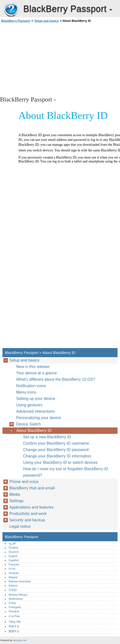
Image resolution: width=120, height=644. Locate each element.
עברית (12, 569)
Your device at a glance (37, 373)
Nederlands (16, 599)
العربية (12, 543)
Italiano (13, 585)
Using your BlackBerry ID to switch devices (60, 462)
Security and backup (27, 520)
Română (14, 611)
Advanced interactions (35, 411)
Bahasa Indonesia (20, 581)
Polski (12, 603)
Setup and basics (47, 21)
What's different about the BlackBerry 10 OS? (56, 379)
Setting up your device (36, 399)
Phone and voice (24, 482)
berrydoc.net (20, 640)
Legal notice (20, 526)
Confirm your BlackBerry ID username (56, 443)
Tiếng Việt (15, 622)
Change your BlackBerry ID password (56, 450)
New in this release (33, 367)
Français (14, 564)
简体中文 (14, 626)
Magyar (13, 577)
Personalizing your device (39, 418)
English (13, 556)
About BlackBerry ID (34, 431)
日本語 (13, 590)
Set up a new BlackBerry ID (47, 437)
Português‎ (15, 607)
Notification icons (31, 386)
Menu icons (26, 392)
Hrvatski (13, 573)
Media (15, 494)
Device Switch (28, 424)
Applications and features (31, 507)
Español (13, 560)
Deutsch (14, 552)
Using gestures (29, 405)
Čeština (13, 548)
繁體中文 (14, 631)
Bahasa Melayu (18, 595)
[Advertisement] (44, 59)
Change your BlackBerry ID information (57, 456)
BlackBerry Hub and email (32, 488)
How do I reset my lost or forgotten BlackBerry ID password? (66, 472)
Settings (16, 501)
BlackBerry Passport (11, 10)
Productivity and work (28, 514)
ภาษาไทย (14, 616)
